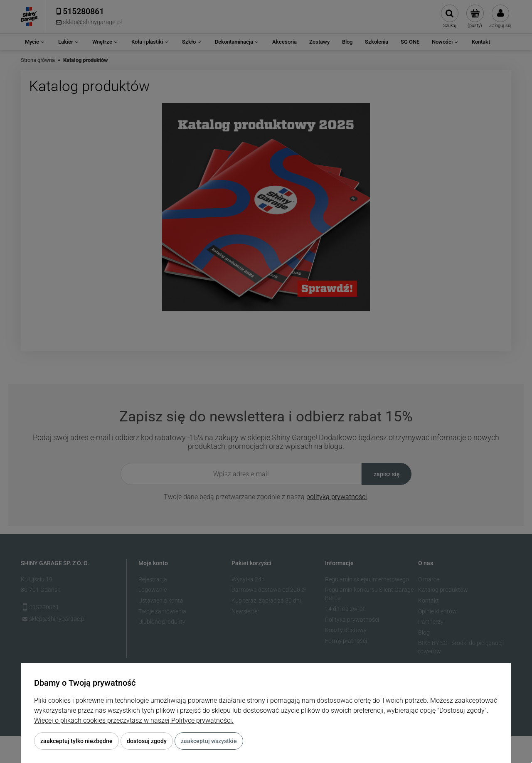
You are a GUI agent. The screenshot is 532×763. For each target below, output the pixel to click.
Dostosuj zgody (147, 741)
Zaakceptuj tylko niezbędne (76, 741)
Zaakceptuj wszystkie (209, 741)
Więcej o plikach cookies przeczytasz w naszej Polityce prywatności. (134, 720)
